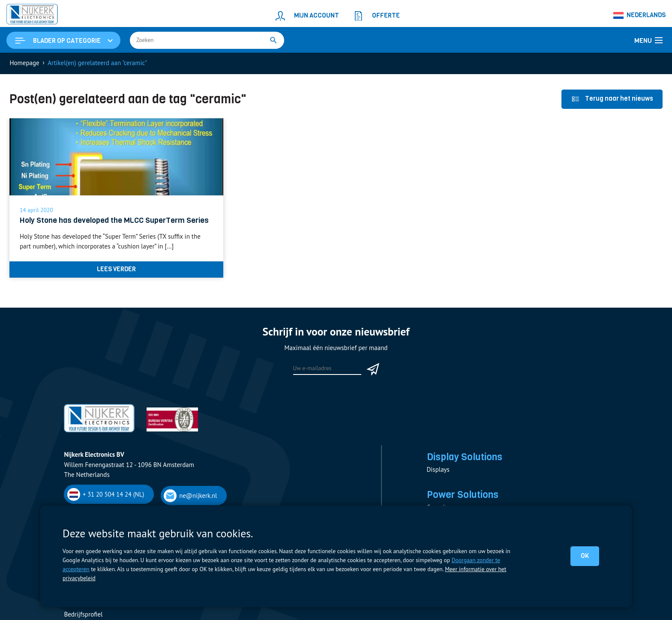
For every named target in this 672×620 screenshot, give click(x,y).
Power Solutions (463, 494)
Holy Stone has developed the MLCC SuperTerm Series (114, 220)
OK (585, 556)
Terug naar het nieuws (612, 99)
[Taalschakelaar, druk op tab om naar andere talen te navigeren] (640, 15)
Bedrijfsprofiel (83, 614)
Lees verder (116, 269)
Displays (438, 469)
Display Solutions (465, 457)
